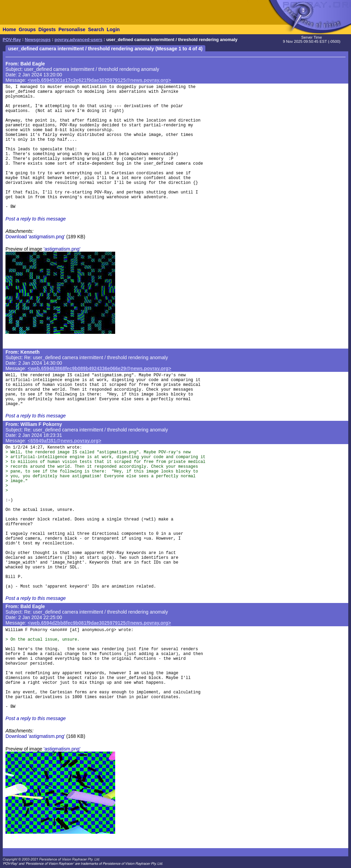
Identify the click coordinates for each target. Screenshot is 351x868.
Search (96, 29)
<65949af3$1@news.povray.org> (65, 441)
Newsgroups (38, 40)
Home (9, 29)
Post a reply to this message (36, 219)
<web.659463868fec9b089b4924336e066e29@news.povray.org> (100, 368)
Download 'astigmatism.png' (35, 237)
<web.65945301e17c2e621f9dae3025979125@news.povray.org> (99, 80)
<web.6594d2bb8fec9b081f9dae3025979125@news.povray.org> (99, 623)
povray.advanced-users (78, 40)
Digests (47, 29)
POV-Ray (12, 40)
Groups (27, 29)
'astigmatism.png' (62, 249)
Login (113, 29)
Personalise (72, 29)
